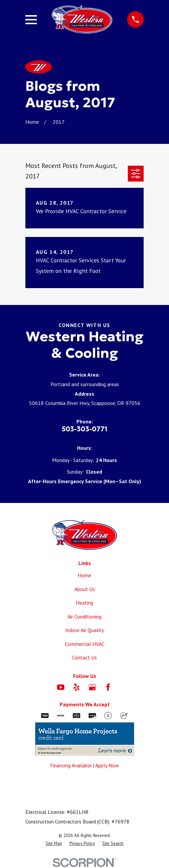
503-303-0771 (84, 429)
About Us (85, 589)
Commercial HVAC (85, 644)
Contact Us (84, 657)
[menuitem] (54, 844)
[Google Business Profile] (92, 687)
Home (84, 575)
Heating (84, 603)
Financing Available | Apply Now (84, 765)
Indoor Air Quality (84, 630)
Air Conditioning (84, 617)
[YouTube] (61, 687)
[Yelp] (76, 687)
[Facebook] (108, 687)
